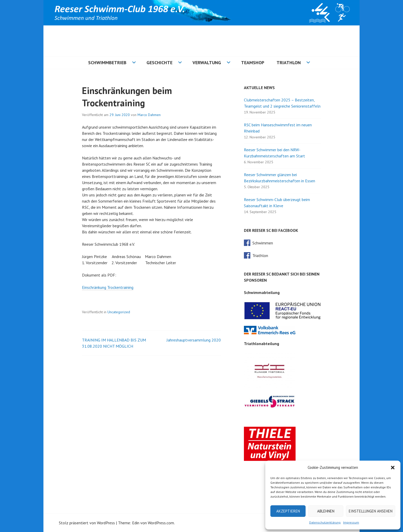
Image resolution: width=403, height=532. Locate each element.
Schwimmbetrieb (107, 63)
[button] (393, 468)
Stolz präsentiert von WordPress (87, 523)
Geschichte (159, 63)
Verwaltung (207, 63)
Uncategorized (119, 312)
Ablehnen (326, 511)
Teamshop (253, 63)
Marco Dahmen (149, 115)
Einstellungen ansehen (371, 511)
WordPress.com (161, 523)
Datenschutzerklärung (325, 522)
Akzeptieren (288, 511)
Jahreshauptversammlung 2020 (194, 340)
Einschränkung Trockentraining (108, 287)
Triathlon (289, 63)
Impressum (351, 522)
